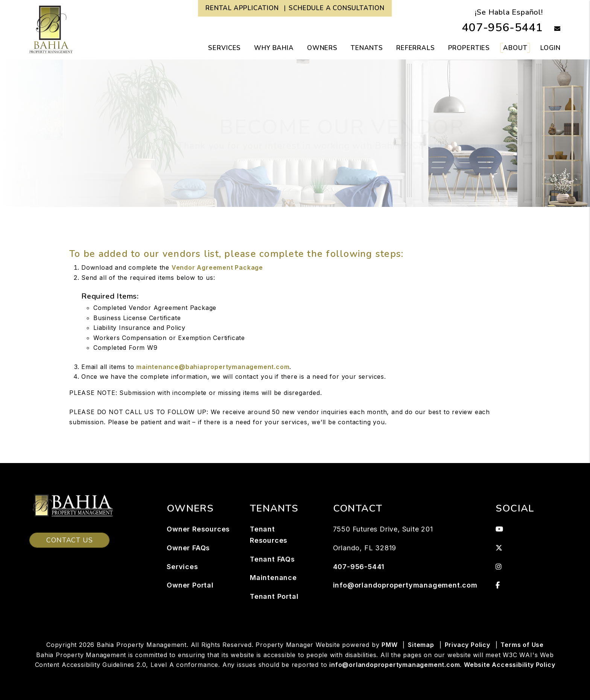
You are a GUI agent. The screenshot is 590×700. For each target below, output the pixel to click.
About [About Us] (515, 48)
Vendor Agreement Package (217, 267)
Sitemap (421, 645)
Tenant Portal (274, 596)
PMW (389, 645)
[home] (51, 29)
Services (182, 567)
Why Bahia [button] (274, 48)
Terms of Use (522, 645)
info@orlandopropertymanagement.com (405, 585)
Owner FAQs (188, 548)
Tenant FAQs (272, 559)
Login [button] (550, 48)
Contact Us (69, 540)
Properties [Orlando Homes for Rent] (469, 48)
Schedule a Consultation (336, 8)
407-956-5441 (502, 28)
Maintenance (273, 578)
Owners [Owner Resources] (322, 48)
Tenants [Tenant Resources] (367, 48)
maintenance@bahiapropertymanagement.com (213, 367)
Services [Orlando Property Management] (224, 48)
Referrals (416, 48)
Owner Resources (198, 529)
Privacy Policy (468, 645)
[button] (552, 29)
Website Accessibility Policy (509, 665)
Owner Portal (190, 585)
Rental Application (242, 8)
